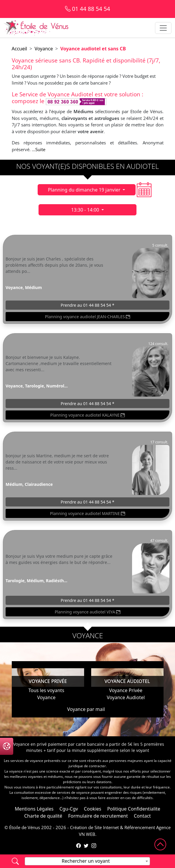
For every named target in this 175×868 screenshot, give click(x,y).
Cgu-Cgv (69, 809)
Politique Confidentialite (134, 809)
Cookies (92, 809)
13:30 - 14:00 (86, 210)
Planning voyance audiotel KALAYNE (87, 415)
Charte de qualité (43, 816)
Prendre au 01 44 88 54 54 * (87, 305)
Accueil (20, 49)
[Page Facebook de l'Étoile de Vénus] (79, 846)
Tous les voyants (46, 690)
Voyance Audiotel (126, 697)
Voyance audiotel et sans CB (93, 49)
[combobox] (87, 861)
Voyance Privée (126, 690)
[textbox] (87, 861)
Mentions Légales (34, 809)
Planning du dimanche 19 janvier (85, 190)
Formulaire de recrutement (98, 816)
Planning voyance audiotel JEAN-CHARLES (87, 317)
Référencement (140, 827)
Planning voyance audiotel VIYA (87, 612)
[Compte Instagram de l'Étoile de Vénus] (94, 846)
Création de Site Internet (94, 827)
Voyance (44, 49)
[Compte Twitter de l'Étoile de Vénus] (86, 846)
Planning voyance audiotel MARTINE (87, 513)
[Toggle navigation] (163, 28)
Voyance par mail (86, 709)
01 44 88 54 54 (88, 9)
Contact (142, 816)
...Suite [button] (39, 149)
